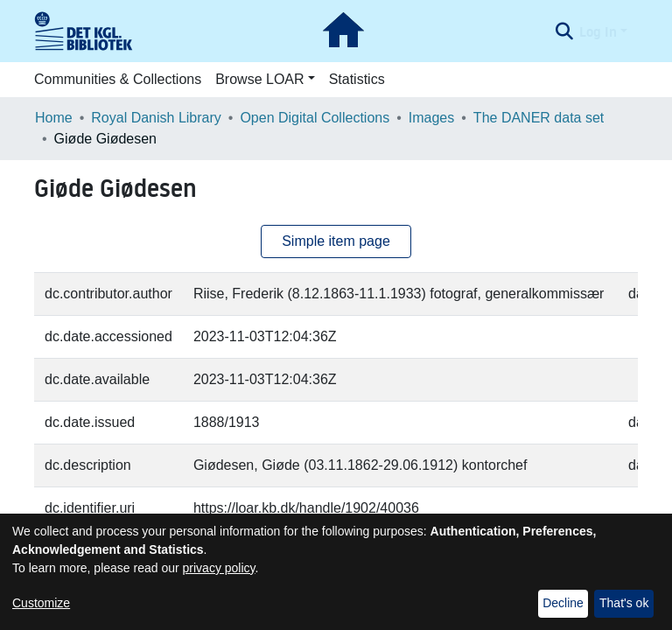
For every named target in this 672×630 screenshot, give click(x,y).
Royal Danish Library (156, 118)
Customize (41, 603)
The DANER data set (539, 118)
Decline (563, 603)
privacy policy (219, 568)
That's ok (624, 603)
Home (54, 118)
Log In (598, 31)
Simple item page (336, 241)
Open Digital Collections (315, 118)
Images (431, 118)
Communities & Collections (118, 79)
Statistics (357, 79)
